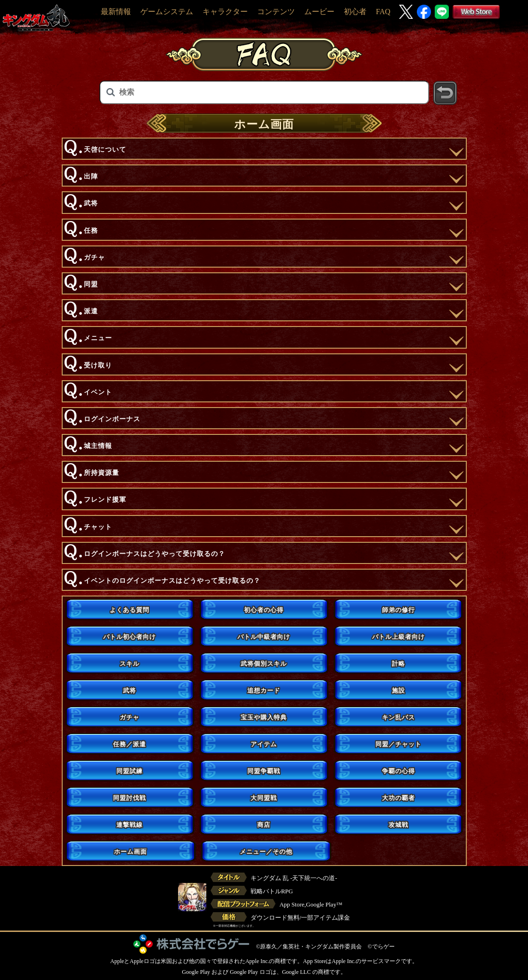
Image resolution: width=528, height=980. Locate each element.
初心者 (355, 12)
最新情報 (116, 12)
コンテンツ (276, 12)
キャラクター (225, 12)
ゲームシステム (167, 12)
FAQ (383, 12)
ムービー (319, 12)
